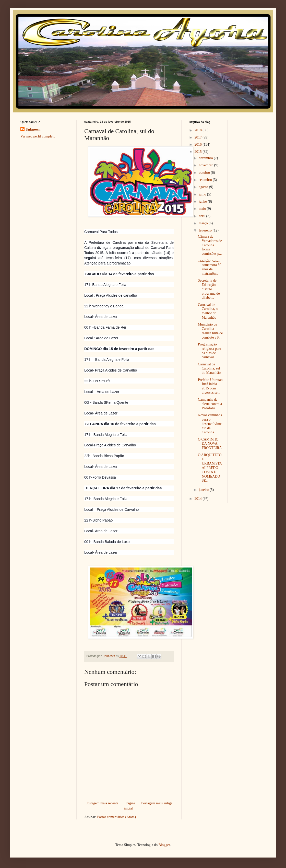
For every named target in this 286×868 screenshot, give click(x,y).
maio (203, 209)
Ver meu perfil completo (38, 136)
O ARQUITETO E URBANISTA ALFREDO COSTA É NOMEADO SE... (210, 468)
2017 (199, 137)
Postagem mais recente (102, 803)
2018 (199, 130)
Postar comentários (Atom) (116, 817)
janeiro (204, 490)
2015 (199, 152)
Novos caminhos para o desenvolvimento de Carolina (210, 424)
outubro (205, 173)
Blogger (164, 845)
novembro (206, 165)
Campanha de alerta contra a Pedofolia (210, 404)
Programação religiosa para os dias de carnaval (210, 351)
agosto (204, 187)
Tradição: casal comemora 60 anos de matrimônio (210, 267)
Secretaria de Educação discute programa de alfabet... (209, 289)
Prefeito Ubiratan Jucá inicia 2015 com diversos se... (210, 386)
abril (202, 216)
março (204, 223)
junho (203, 201)
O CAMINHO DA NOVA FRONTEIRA (210, 444)
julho (203, 194)
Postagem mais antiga (157, 803)
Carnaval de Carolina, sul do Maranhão (209, 369)
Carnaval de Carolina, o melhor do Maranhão (208, 311)
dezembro (206, 158)
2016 (199, 144)
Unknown (33, 129)
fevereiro (206, 230)
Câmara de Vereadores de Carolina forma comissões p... (210, 245)
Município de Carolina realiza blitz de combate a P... (210, 331)
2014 (199, 499)
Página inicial (130, 806)
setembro (206, 180)
